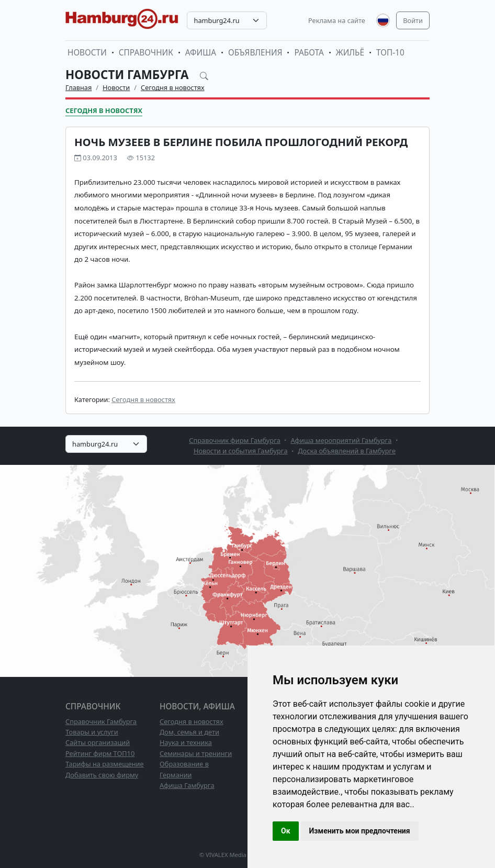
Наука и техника (186, 742)
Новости (87, 53)
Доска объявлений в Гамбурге (347, 451)
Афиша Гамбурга (187, 785)
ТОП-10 (390, 53)
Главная (78, 87)
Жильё (350, 53)
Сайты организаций (98, 742)
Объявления (255, 53)
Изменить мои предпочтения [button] (360, 831)
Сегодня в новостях (173, 87)
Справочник (146, 53)
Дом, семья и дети (189, 732)
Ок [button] (286, 831)
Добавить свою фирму (102, 775)
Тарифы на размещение (105, 764)
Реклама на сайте (337, 20)
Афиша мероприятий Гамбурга (341, 440)
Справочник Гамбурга (101, 721)
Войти (413, 20)
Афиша (201, 53)
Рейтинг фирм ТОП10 (100, 753)
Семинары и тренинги (196, 753)
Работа (309, 53)
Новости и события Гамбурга (241, 451)
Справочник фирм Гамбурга (235, 440)
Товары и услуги (92, 732)
